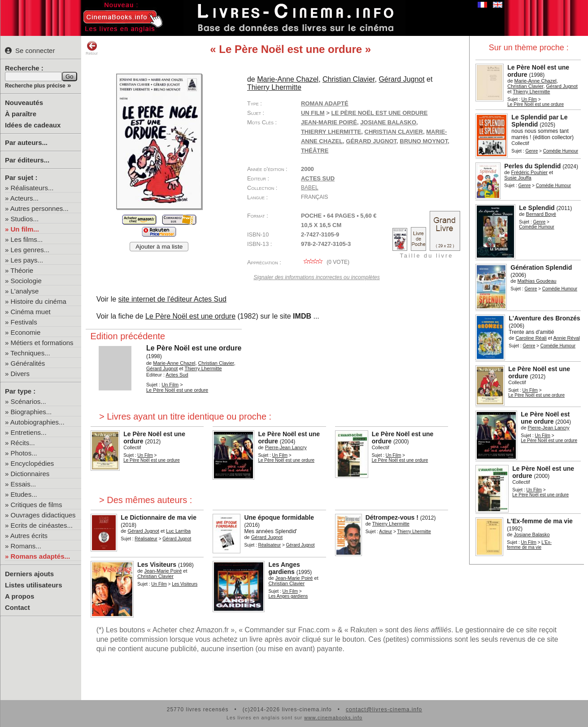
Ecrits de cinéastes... (42, 525)
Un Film (529, 99)
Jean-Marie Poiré (329, 122)
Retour (92, 48)
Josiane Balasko (388, 122)
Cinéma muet (31, 312)
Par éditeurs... (27, 160)
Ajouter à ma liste (159, 247)
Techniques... (30, 353)
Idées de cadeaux (33, 125)
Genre (531, 151)
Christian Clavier (394, 132)
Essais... (24, 484)
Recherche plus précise (35, 86)
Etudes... (24, 494)
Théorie (22, 270)
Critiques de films (37, 505)
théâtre (315, 151)
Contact (17, 607)
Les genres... (30, 250)
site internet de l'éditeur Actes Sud (172, 299)
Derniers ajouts (29, 574)
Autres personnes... (39, 208)
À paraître (21, 114)
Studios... (25, 219)
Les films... (27, 239)
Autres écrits (29, 536)
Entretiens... (29, 432)
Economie (26, 332)
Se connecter (30, 50)
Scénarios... (28, 401)
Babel (310, 188)
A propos (20, 596)
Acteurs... (24, 198)
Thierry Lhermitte (331, 132)
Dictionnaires (30, 474)
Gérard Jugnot (371, 141)
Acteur (385, 532)
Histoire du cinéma (39, 301)
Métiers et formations (42, 343)
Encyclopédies (33, 463)
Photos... (24, 453)
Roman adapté (325, 103)
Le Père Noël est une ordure (190, 316)
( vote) (325, 262)
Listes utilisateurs (34, 585)
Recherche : (24, 68)
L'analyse (25, 291)
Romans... (26, 546)
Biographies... (31, 412)
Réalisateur (146, 539)
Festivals (24, 322)
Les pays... (27, 260)
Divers (20, 374)
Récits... (23, 443)
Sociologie (26, 281)
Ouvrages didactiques (43, 515)
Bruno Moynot (424, 141)
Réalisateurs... (32, 188)
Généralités (28, 363)
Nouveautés (24, 103)
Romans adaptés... (41, 556)
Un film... (25, 229)
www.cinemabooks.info (333, 718)
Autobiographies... (37, 422)
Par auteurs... (26, 142)
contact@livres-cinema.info (384, 709)
